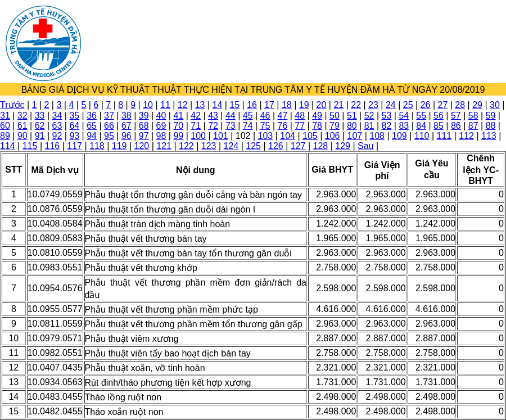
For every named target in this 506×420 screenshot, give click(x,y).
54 (404, 116)
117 (74, 146)
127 (298, 146)
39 (144, 116)
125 (253, 146)
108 (377, 136)
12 (183, 105)
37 (109, 116)
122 (186, 146)
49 (317, 116)
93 (74, 136)
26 (426, 105)
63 (57, 126)
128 (321, 146)
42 (196, 116)
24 (391, 105)
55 (421, 116)
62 (40, 126)
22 (356, 105)
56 (439, 116)
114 (8, 146)
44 (231, 116)
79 (335, 126)
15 (234, 105)
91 (40, 136)
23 (373, 105)
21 (338, 105)
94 (92, 136)
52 (369, 116)
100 (198, 136)
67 (126, 126)
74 (248, 126)
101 (221, 136)
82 (387, 126)
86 (456, 126)
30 (495, 105)
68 (144, 126)
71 (196, 126)
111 (444, 136)
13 (200, 105)
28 (460, 105)
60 (5, 126)
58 (473, 116)
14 (218, 105)
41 (178, 116)
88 (491, 126)
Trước (12, 105)
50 (335, 116)
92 (57, 136)
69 (161, 126)
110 (422, 136)
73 (231, 126)
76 (283, 126)
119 (119, 146)
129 (343, 146)
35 (74, 116)
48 (300, 116)
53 (387, 116)
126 (276, 146)
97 (144, 136)
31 (5, 116)
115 (30, 146)
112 (466, 136)
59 (491, 116)
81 (369, 126)
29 (477, 105)
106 (333, 136)
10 (148, 105)
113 (489, 136)
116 (53, 146)
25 (408, 105)
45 (248, 116)
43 (213, 116)
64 (74, 126)
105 (310, 136)
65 (92, 126)
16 (252, 105)
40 (161, 116)
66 (109, 126)
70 (178, 126)
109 (399, 136)
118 (97, 146)
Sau (365, 146)
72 (213, 126)
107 (355, 136)
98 (161, 136)
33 (40, 116)
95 (109, 136)
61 (22, 126)
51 (352, 116)
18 (287, 105)
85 (439, 126)
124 (231, 146)
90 (22, 136)
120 (142, 146)
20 (322, 105)
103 (266, 136)
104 (288, 136)
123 (209, 146)
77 (300, 126)
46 (265, 116)
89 (5, 136)
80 (352, 126)
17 (269, 105)
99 (178, 136)
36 (92, 116)
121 (164, 146)
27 (442, 105)
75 (265, 126)
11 (165, 105)
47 (283, 116)
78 (317, 126)
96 (126, 136)
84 (421, 126)
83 (404, 126)
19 (304, 105)
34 (57, 116)
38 (126, 116)
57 (456, 116)
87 (473, 126)
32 (22, 116)
